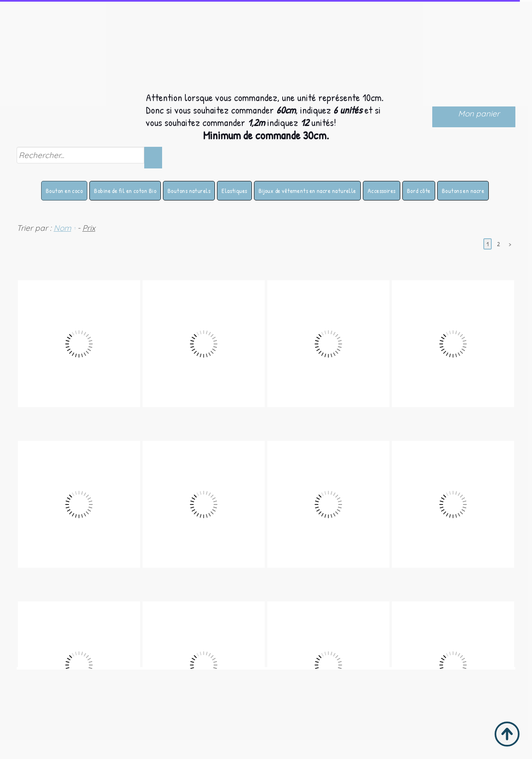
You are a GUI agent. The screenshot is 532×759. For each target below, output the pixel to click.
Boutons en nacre (463, 191)
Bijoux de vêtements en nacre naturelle (307, 191)
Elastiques (234, 191)
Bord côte (419, 191)
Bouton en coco (64, 191)
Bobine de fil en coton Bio (125, 191)
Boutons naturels (189, 191)
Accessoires (382, 191)
